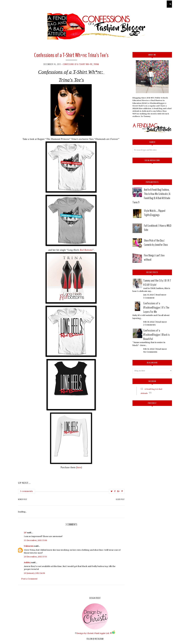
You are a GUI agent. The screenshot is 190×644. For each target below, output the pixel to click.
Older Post (120, 499)
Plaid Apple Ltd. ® (103, 633)
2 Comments (149, 325)
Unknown (29, 546)
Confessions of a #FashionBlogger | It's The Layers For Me (156, 308)
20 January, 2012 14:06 (34, 573)
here (79, 467)
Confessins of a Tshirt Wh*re (78, 64)
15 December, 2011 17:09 (36, 540)
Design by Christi (85, 633)
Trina (96, 64)
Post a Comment (29, 579)
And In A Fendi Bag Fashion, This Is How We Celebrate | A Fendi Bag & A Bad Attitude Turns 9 (151, 196)
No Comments (150, 352)
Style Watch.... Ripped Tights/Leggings (155, 213)
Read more (161, 295)
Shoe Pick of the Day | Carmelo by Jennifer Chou (156, 243)
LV (25, 533)
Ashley (27, 562)
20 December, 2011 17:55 (36, 557)
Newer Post (23, 499)
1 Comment (149, 298)
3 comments (26, 491)
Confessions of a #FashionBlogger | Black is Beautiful (157, 335)
